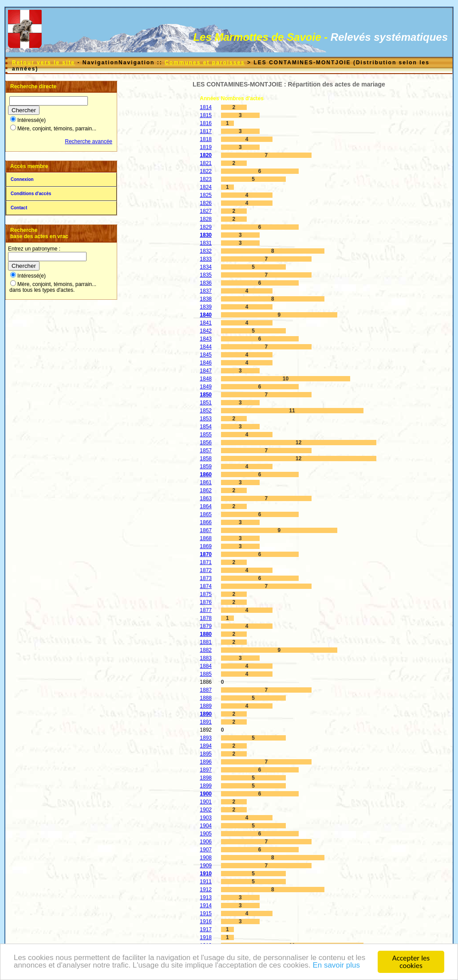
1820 (206, 155)
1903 (206, 818)
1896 (206, 762)
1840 (206, 315)
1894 (206, 746)
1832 (206, 251)
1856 (206, 443)
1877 (206, 610)
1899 (206, 786)
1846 (206, 363)
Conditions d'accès (31, 194)
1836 (206, 283)
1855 (206, 435)
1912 (206, 890)
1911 (206, 882)
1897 (206, 770)
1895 (206, 754)
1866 (206, 522)
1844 (206, 347)
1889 (206, 706)
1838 (206, 299)
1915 (206, 913)
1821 (206, 163)
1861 (206, 482)
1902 (206, 810)
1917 (206, 929)
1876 (206, 602)
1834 (206, 267)
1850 (206, 395)
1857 (206, 451)
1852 (206, 411)
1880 (206, 634)
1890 (206, 714)
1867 (206, 530)
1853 (206, 419)
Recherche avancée (89, 141)
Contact (19, 208)
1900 (206, 794)
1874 (206, 586)
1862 (206, 490)
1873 (206, 578)
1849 (206, 387)
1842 (206, 331)
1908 (206, 858)
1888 (206, 698)
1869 (206, 546)
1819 (206, 147)
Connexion (22, 179)
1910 (206, 874)
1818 (206, 139)
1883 (206, 658)
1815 (206, 115)
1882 (206, 650)
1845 (206, 355)
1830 (206, 235)
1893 (206, 738)
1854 (206, 427)
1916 (206, 921)
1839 (206, 307)
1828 (206, 219)
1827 (206, 211)
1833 (206, 259)
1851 (206, 403)
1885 (206, 674)
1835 (206, 275)
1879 (206, 626)
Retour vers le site (43, 63)
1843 (206, 339)
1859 (206, 466)
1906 (206, 842)
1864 (206, 506)
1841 (206, 323)
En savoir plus (338, 966)
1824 (206, 187)
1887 (206, 690)
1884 (206, 666)
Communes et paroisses (205, 63)
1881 (206, 642)
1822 (206, 171)
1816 (206, 123)
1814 (206, 107)
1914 (206, 906)
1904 (206, 826)
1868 (206, 538)
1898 (206, 778)
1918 (206, 937)
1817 (206, 131)
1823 (206, 179)
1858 (206, 459)
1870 (206, 554)
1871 (206, 562)
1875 (206, 594)
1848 (206, 379)
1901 (206, 802)
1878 (206, 618)
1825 (206, 195)
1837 (206, 291)
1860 (206, 474)
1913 (206, 898)
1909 (206, 866)
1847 (206, 371)
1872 (206, 570)
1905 (206, 834)
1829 (206, 227)
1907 (206, 850)
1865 (206, 514)
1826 (206, 203)
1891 (206, 722)
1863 (206, 498)
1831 (206, 243)
